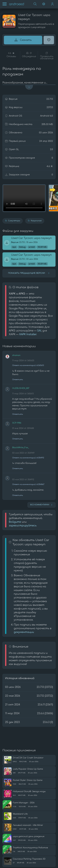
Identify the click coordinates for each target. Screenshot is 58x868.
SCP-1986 (17, 423)
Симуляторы (13, 221)
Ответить (18, 380)
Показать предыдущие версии (29, 273)
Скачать (23, 40)
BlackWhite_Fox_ (21, 448)
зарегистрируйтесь (23, 526)
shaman (16, 355)
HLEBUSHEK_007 (21, 388)
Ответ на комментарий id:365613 (28, 365)
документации (24, 632)
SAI (39, 331)
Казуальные (35, 221)
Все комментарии (42, 505)
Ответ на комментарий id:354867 (28, 484)
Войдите (15, 522)
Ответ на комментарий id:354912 (28, 458)
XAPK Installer (28, 334)
